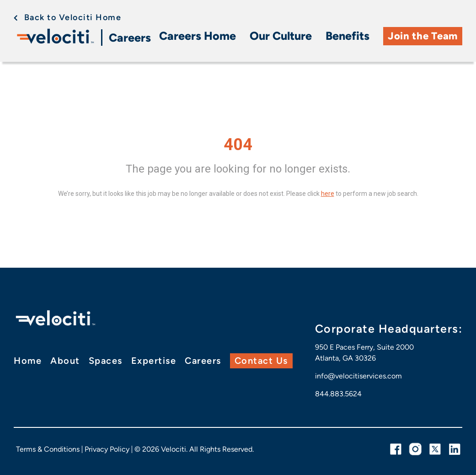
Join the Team (423, 36)
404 (238, 145)
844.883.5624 (338, 394)
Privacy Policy (107, 449)
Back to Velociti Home (73, 17)
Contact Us (261, 361)
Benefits (348, 36)
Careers (130, 38)
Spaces (106, 361)
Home (28, 361)
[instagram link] (415, 449)
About (65, 361)
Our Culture (281, 36)
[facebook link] (396, 449)
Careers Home (198, 36)
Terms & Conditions (48, 449)
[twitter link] (435, 449)
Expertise (154, 361)
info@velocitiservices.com (358, 376)
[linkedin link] (455, 449)
